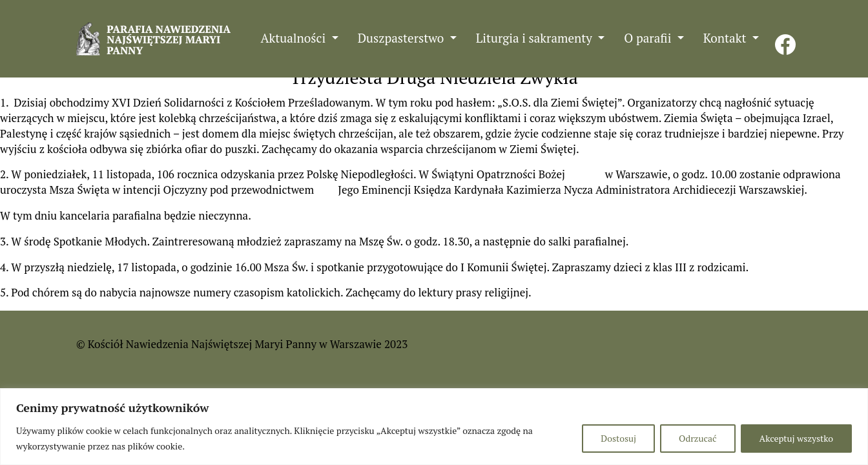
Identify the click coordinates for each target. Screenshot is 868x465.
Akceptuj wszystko (796, 438)
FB (785, 38)
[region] (434, 427)
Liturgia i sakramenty (536, 38)
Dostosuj (618, 438)
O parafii (649, 38)
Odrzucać (697, 438)
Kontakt (726, 38)
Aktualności (295, 38)
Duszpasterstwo (402, 38)
